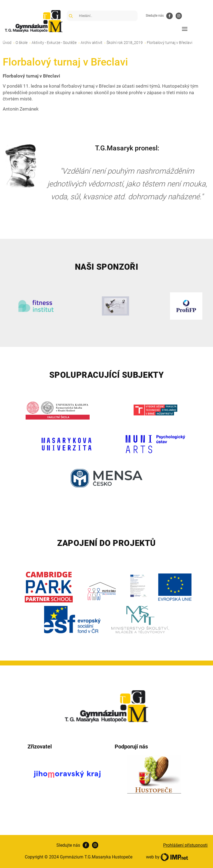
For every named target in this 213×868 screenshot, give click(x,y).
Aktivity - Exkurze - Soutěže (54, 43)
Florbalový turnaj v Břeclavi (170, 43)
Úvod (7, 43)
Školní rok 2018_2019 (125, 43)
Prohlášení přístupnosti (185, 845)
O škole (22, 43)
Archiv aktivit (92, 43)
